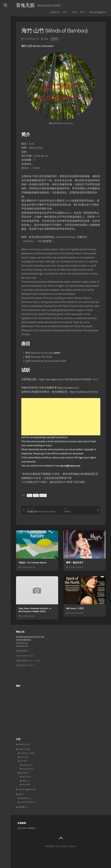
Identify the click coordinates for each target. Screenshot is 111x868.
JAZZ (24, 785)
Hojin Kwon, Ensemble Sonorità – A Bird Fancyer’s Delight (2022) (35, 618)
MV (20, 802)
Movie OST (26, 777)
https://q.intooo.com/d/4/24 (37, 400)
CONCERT (24, 806)
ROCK (24, 793)
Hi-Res (43, 503)
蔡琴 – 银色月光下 (75, 571)
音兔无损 (25, 5)
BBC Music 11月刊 (75, 617)
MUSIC (54, 39)
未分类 (21, 815)
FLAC (36, 503)
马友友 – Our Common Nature (33, 571)
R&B (24, 789)
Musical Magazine (98, 12)
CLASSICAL (55, 12)
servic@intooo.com (71, 474)
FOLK (75, 12)
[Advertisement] (61, 425)
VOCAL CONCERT (27, 810)
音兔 (46, 39)
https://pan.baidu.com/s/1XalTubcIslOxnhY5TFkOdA (67, 379)
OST (82, 12)
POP (65, 12)
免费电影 (32, 836)
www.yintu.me (22, 651)
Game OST (26, 773)
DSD (29, 503)
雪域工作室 (22, 836)
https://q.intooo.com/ (69, 392)
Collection (22, 752)
